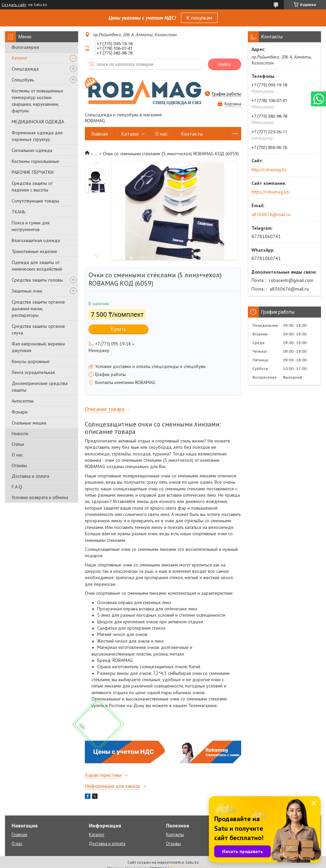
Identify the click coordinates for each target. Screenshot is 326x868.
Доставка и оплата (30, 476)
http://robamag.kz (269, 170)
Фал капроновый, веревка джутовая (38, 347)
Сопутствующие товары (35, 201)
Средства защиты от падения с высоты (32, 186)
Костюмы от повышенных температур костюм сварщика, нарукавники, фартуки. (37, 101)
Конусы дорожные (31, 361)
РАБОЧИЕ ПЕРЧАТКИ (33, 172)
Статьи (18, 444)
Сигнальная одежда (32, 150)
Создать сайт (14, 5)
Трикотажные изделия (34, 251)
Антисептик (23, 401)
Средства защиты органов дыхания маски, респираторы (38, 309)
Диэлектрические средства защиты (40, 387)
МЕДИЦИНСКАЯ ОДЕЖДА (38, 122)
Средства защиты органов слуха (38, 329)
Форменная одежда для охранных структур (37, 136)
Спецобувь (23, 80)
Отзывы (19, 465)
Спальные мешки (29, 423)
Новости (20, 434)
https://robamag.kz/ (271, 192)
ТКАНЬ (18, 212)
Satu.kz (192, 862)
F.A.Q (17, 487)
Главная (100, 134)
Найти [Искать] (225, 64)
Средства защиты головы (37, 280)
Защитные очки (27, 291)
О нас (17, 455)
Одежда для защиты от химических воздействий (37, 266)
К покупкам (199, 18)
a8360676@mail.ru (271, 214)
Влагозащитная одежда (36, 240)
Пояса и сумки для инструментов (31, 226)
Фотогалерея (25, 47)
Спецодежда (25, 69)
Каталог (19, 58)
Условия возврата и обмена (40, 497)
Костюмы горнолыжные (35, 161)
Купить (118, 329)
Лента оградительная (33, 372)
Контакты (192, 134)
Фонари (20, 412)
